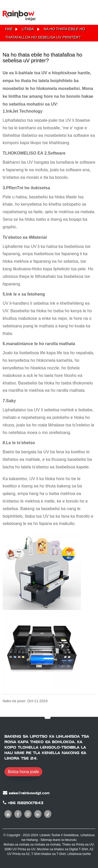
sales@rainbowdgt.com (29, 793)
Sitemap (46, 840)
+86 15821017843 (26, 803)
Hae (9, 29)
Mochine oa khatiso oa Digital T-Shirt (62, 849)
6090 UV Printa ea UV (20, 849)
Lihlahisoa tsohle (79, 854)
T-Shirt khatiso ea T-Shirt (48, 854)
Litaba (28, 29)
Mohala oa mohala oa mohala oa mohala (32, 845)
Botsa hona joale (23, 772)
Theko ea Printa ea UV (78, 845)
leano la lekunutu (65, 840)
